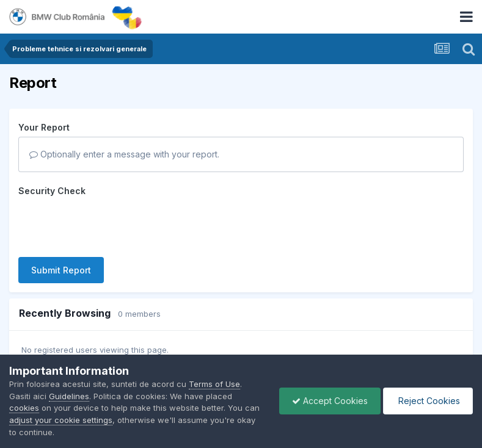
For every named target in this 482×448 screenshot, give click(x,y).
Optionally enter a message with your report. (124, 154)
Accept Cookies (330, 401)
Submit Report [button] (61, 270)
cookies (24, 408)
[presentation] (111, 224)
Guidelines (69, 396)
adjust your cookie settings (61, 420)
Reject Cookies (428, 401)
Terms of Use (214, 384)
